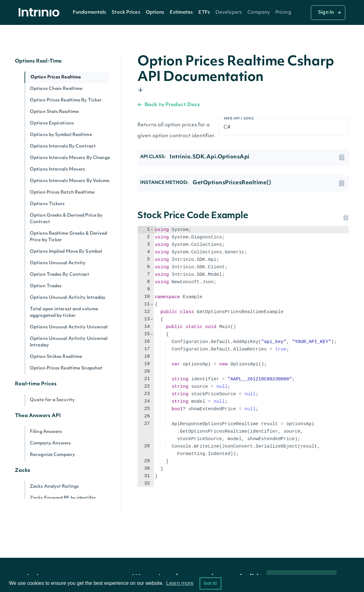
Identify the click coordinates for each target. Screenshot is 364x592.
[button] (89, 12)
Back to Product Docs (169, 105)
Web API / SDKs (239, 119)
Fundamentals (89, 13)
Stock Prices (126, 13)
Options (155, 13)
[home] (41, 13)
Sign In (326, 13)
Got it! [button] (210, 583)
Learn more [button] (180, 583)
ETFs (204, 13)
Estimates (181, 13)
